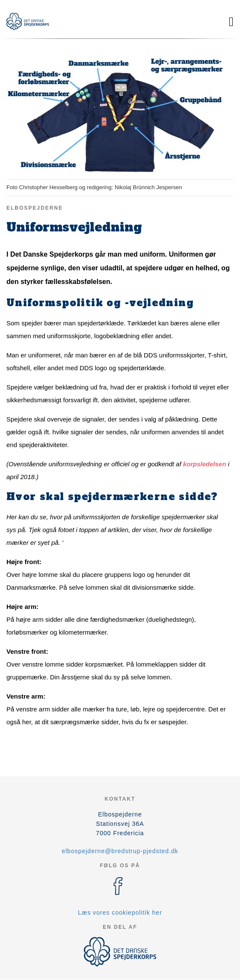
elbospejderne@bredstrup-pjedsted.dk (120, 851)
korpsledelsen (205, 464)
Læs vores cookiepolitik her (120, 913)
